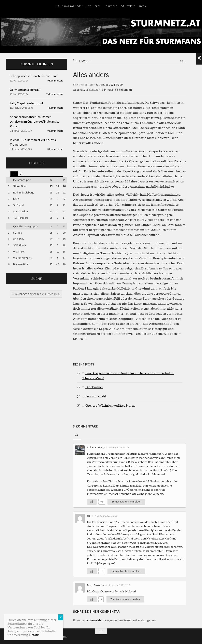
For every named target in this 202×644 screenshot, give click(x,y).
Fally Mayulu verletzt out (27, 103)
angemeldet (94, 619)
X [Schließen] (61, 617)
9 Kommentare (55, 81)
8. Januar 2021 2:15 (119, 585)
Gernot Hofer (88, 84)
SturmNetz (128, 6)
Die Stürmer (94, 386)
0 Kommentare (55, 131)
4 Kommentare (55, 108)
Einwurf (85, 61)
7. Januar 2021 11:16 (106, 515)
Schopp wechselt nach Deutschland (34, 76)
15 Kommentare (55, 94)
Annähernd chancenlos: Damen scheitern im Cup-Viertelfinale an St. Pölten (34, 121)
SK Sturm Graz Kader (69, 6)
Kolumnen (111, 6)
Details (34, 635)
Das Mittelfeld (96, 396)
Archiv (143, 6)
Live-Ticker (93, 6)
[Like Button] (92, 501)
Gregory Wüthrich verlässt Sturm (110, 405)
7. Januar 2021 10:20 (118, 447)
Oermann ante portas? (25, 90)
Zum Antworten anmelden (127, 501)
